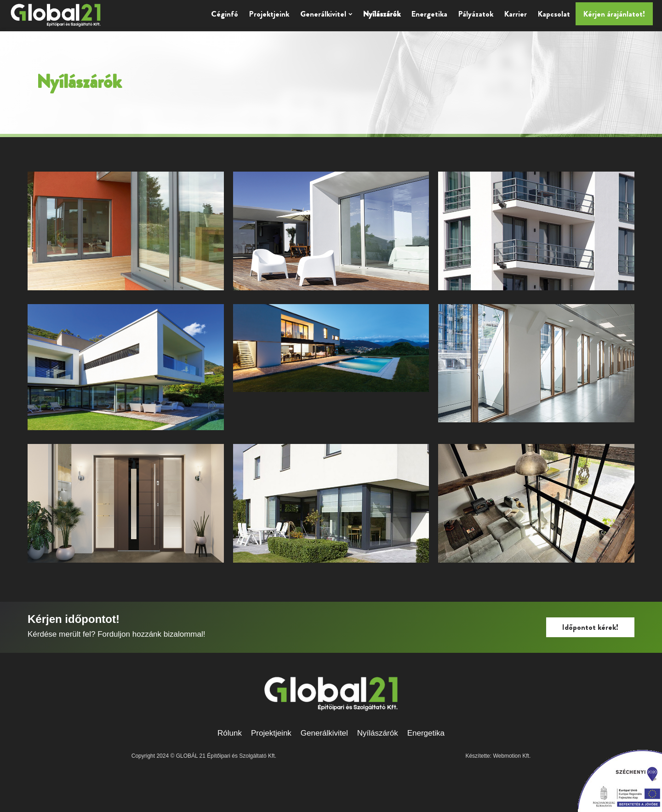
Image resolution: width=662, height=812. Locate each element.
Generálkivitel (326, 14)
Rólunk (230, 733)
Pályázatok (476, 14)
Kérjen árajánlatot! (614, 14)
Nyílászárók (382, 14)
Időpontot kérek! (590, 627)
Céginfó (225, 14)
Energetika (429, 14)
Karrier (516, 14)
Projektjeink (269, 14)
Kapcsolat (554, 14)
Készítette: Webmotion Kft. (498, 756)
